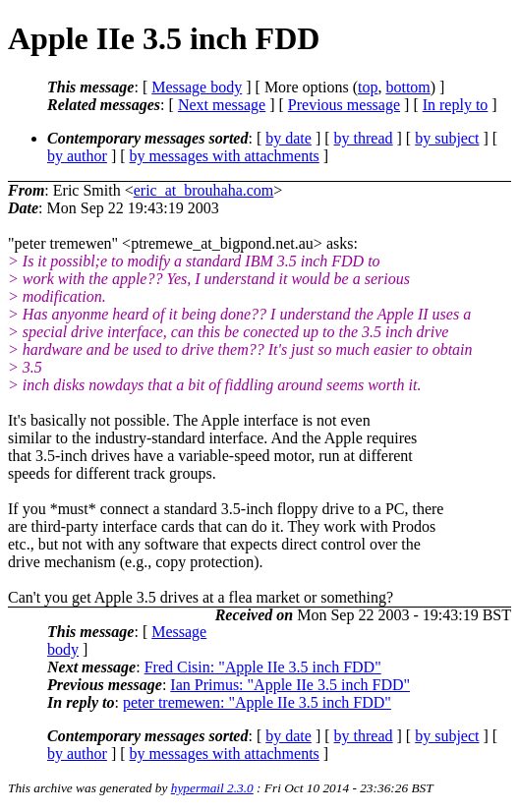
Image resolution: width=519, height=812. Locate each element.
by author (77, 156)
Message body (197, 87)
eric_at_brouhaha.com (204, 190)
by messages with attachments (225, 156)
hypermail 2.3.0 (212, 788)
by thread (364, 138)
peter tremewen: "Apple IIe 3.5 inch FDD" (257, 702)
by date (288, 138)
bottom (407, 87)
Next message (222, 105)
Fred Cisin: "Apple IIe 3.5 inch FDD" (263, 667)
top (368, 87)
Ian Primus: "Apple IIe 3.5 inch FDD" (290, 685)
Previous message (344, 105)
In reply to (456, 105)
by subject (447, 138)
